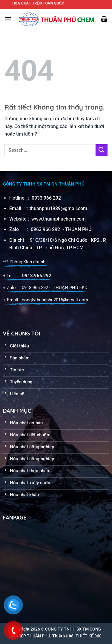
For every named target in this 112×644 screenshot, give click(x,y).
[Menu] (8, 19)
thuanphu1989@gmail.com (58, 208)
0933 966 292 (46, 198)
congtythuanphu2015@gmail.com (55, 300)
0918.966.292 (37, 276)
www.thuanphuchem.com (59, 219)
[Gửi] (102, 150)
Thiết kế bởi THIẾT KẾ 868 (77, 636)
